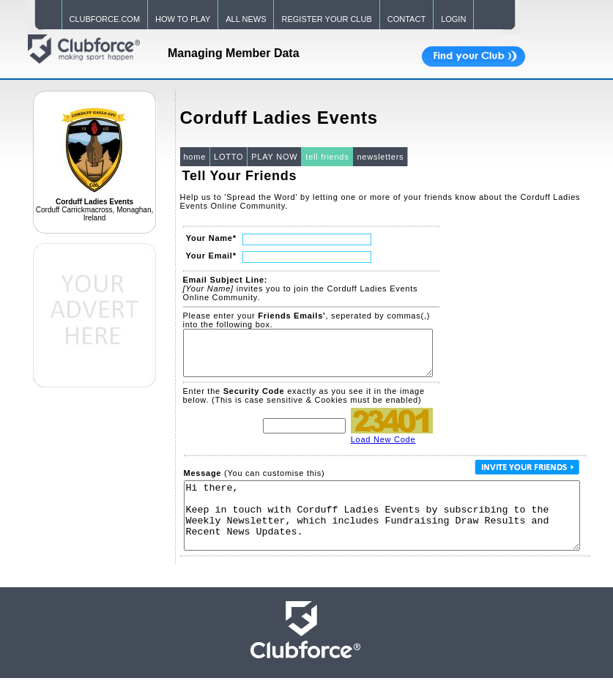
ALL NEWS (246, 19)
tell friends (327, 157)
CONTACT (406, 19)
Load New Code (383, 448)
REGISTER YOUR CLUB (326, 19)
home (195, 157)
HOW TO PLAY (183, 19)
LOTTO (229, 157)
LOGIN (453, 19)
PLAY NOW (274, 157)
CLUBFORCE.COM (105, 19)
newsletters (380, 157)
